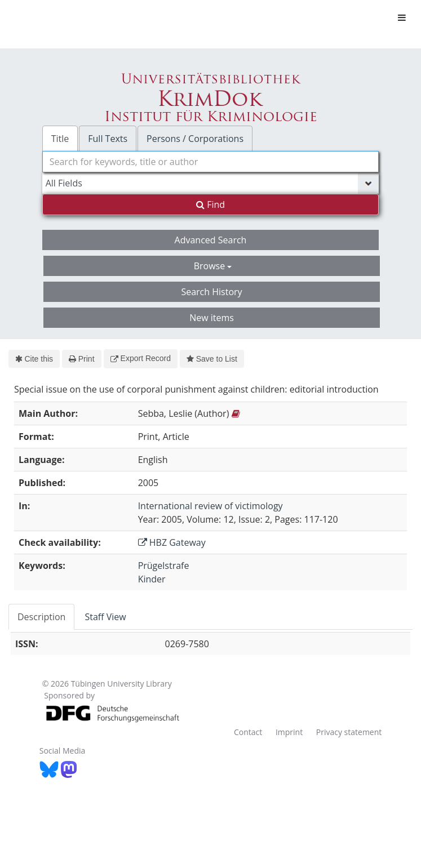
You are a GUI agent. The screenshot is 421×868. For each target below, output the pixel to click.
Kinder (152, 579)
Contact (248, 732)
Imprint (289, 732)
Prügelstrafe (164, 566)
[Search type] (211, 183)
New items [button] (212, 318)
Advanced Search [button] (211, 240)
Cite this (34, 359)
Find (210, 204)
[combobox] (211, 162)
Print (81, 359)
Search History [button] (211, 292)
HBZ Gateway (172, 542)
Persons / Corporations (195, 139)
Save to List (212, 359)
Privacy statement (349, 732)
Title (60, 139)
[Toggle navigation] (402, 17)
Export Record (141, 358)
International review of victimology (210, 506)
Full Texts (108, 139)
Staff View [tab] (105, 617)
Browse (213, 266)
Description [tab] (41, 617)
